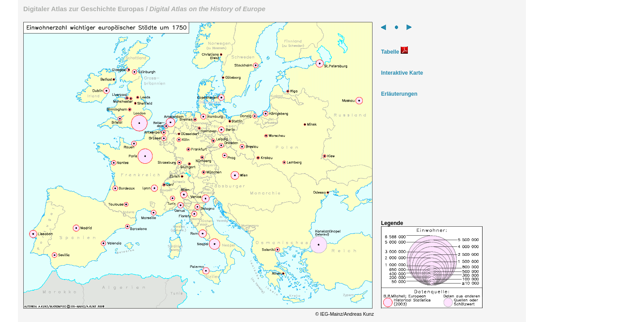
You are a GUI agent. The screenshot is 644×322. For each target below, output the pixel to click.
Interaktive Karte (402, 73)
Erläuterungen (399, 94)
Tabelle (394, 52)
